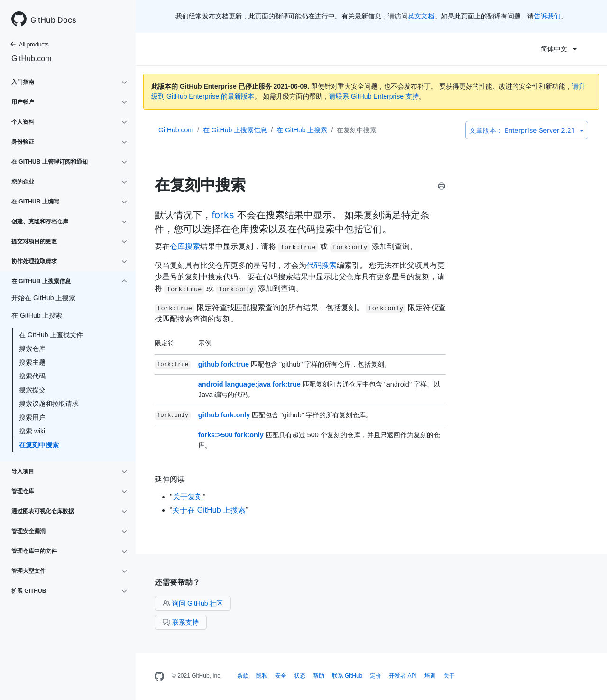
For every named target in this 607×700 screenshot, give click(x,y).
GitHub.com (31, 59)
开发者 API (403, 676)
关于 (449, 676)
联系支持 (181, 622)
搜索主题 (32, 362)
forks (223, 215)
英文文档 (421, 16)
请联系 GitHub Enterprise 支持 (374, 96)
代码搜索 (322, 265)
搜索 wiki (32, 431)
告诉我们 (547, 16)
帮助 (319, 676)
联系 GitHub (347, 676)
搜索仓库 (32, 349)
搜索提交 (32, 390)
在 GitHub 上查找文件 (51, 335)
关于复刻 (188, 497)
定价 (376, 676)
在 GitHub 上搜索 (302, 130)
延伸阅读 (170, 479)
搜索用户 (32, 417)
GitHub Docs (53, 20)
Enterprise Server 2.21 (527, 130)
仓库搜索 (185, 246)
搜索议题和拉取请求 (49, 404)
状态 (300, 676)
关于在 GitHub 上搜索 (209, 510)
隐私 (262, 676)
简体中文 (559, 49)
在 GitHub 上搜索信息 (235, 130)
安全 (281, 676)
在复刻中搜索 (39, 445)
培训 (430, 676)
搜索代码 (32, 376)
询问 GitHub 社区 (193, 603)
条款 (243, 676)
